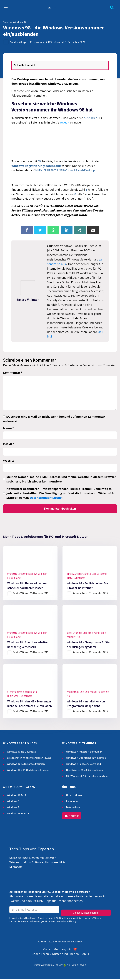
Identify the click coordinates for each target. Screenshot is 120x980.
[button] (72, 817)
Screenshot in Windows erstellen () (29, 758)
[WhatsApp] (53, 230)
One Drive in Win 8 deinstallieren (84, 771)
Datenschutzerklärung (46, 498)
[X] (40, 230)
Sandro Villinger (19, 42)
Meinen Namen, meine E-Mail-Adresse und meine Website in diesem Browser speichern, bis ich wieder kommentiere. (61, 479)
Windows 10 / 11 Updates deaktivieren (29, 771)
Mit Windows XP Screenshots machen (87, 777)
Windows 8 (13, 802)
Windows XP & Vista (18, 814)
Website (9, 461)
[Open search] (112, 7)
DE (50, 8)
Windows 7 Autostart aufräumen (84, 752)
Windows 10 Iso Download (22, 752)
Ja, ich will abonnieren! (86, 911)
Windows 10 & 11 (17, 796)
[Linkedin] (67, 230)
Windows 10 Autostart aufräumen (26, 764)
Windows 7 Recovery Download (83, 764)
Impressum (72, 802)
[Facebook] (27, 230)
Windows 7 (13, 808)
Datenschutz (73, 808)
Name (9, 428)
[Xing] (80, 230)
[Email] (93, 230)
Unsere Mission (75, 796)
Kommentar (13, 373)
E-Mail (9, 444)
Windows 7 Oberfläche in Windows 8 (87, 758)
